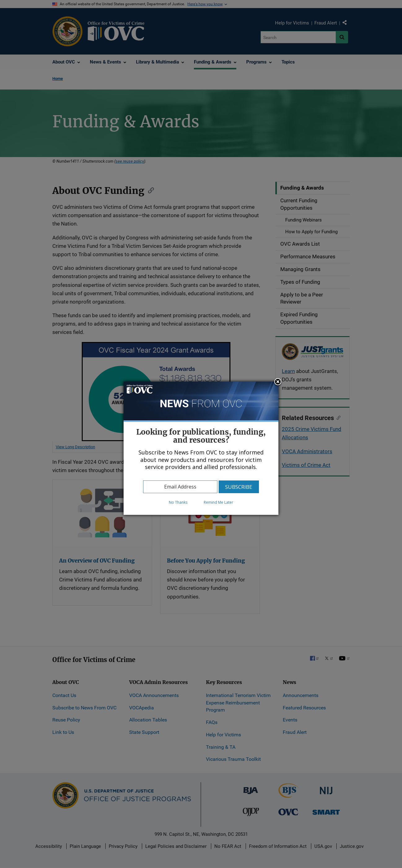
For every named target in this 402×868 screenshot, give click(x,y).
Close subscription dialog (278, 382)
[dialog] (201, 448)
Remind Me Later (218, 502)
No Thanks (178, 502)
